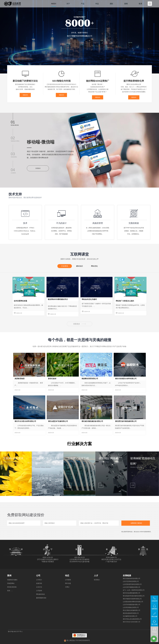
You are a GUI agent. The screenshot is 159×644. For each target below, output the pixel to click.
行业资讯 (65, 266)
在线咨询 (154, 601)
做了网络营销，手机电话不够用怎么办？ (134, 89)
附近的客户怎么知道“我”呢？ (98, 92)
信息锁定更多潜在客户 (98, 87)
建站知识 (79, 266)
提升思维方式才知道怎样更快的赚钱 (134, 92)
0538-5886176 (111, 557)
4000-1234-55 (48, 557)
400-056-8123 (79, 557)
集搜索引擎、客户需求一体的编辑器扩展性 (61, 89)
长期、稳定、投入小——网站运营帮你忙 (134, 87)
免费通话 (154, 609)
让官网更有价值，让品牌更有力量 (98, 89)
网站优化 (94, 266)
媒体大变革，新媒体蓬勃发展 (25, 89)
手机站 (154, 630)
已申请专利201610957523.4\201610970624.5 (61, 84)
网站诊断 (154, 617)
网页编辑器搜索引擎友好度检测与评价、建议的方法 (61, 87)
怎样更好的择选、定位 (25, 87)
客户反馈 (154, 624)
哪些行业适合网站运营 (134, 84)
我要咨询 (25, 95)
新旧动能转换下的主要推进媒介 (25, 84)
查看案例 (38, 168)
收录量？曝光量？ (98, 84)
